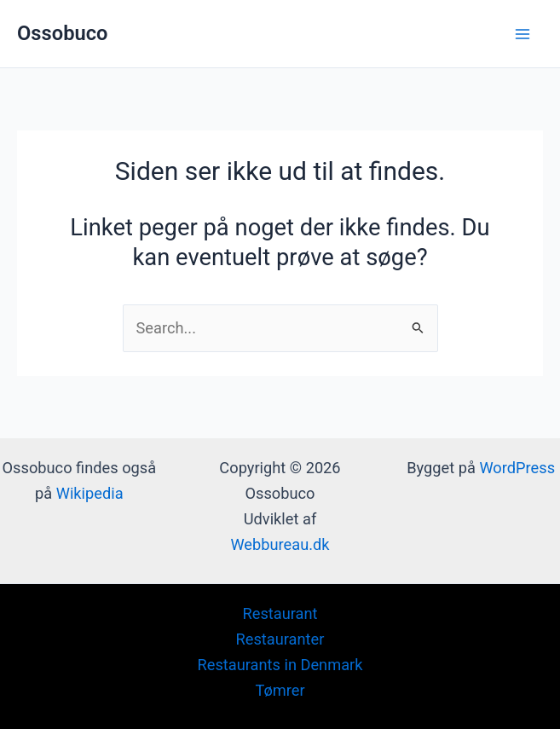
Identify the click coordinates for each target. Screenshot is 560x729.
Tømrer (280, 690)
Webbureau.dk (280, 544)
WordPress (517, 468)
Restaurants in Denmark (280, 665)
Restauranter (280, 639)
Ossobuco (62, 33)
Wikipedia (90, 493)
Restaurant (280, 613)
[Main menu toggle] (523, 34)
